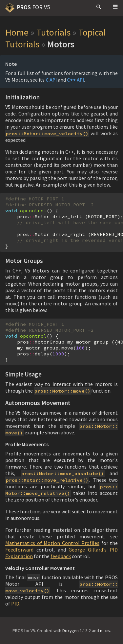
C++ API (75, 80)
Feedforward (19, 550)
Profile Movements (27, 444)
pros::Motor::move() (62, 391)
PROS (28, 8)
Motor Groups (24, 261)
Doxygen (71, 631)
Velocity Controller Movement (40, 568)
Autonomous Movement (38, 403)
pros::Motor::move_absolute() (63, 474)
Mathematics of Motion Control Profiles (52, 543)
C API (51, 80)
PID (15, 604)
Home (17, 32)
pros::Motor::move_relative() (47, 480)
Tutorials (53, 32)
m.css (105, 631)
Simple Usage (23, 374)
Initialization (22, 97)
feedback (61, 556)
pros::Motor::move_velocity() (47, 134)
